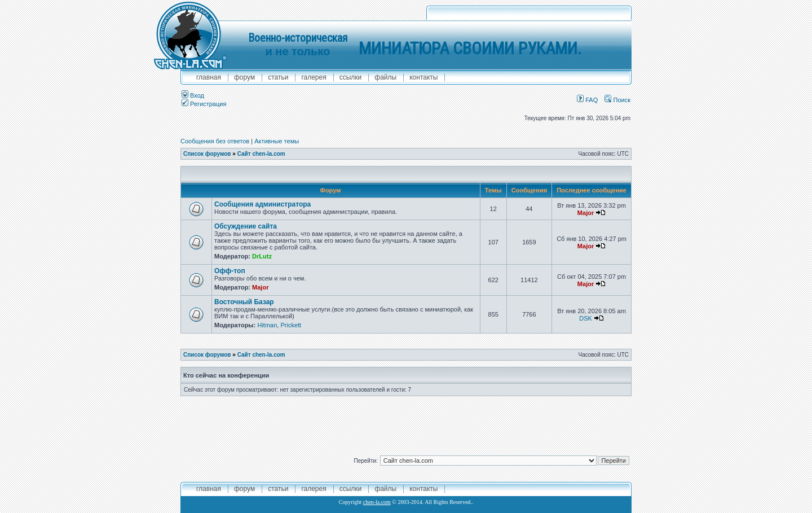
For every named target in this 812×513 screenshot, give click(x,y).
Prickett (291, 325)
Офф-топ (230, 271)
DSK (586, 318)
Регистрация (204, 104)
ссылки (351, 77)
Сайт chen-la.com (261, 154)
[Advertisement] (406, 422)
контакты (423, 77)
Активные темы (277, 141)
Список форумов (207, 154)
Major (586, 213)
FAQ (587, 100)
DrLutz (262, 256)
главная (209, 77)
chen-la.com (377, 502)
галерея (314, 77)
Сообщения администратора (262, 204)
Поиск (617, 100)
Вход (193, 95)
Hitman (267, 325)
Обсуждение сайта (246, 226)
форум (244, 77)
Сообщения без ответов (215, 141)
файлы (385, 77)
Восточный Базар (244, 302)
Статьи (278, 77)
